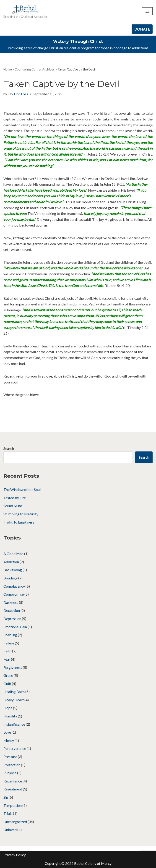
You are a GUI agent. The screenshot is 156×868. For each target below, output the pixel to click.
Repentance (13, 781)
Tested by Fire (15, 498)
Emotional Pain (15, 627)
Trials (8, 813)
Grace (8, 675)
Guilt (7, 684)
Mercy (9, 740)
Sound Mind (13, 506)
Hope (8, 708)
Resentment (13, 789)
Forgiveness (13, 667)
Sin (6, 797)
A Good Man (13, 554)
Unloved (10, 830)
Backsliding (13, 570)
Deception (12, 610)
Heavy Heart (14, 700)
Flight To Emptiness (19, 522)
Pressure (10, 757)
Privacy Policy (15, 855)
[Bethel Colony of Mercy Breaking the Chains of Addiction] (25, 11)
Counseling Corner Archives (35, 69)
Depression (12, 619)
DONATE (142, 29)
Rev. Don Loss (18, 94)
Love (7, 732)
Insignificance (14, 724)
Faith (7, 651)
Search (9, 448)
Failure (9, 643)
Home (8, 69)
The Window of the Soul (22, 489)
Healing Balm (14, 692)
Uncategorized (15, 822)
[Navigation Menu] (147, 11)
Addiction (11, 562)
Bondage (10, 578)
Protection (12, 765)
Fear (7, 659)
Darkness (11, 602)
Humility (10, 716)
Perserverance (15, 748)
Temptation (13, 805)
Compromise (14, 594)
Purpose (10, 773)
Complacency (14, 586)
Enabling (10, 635)
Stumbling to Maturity (21, 514)
